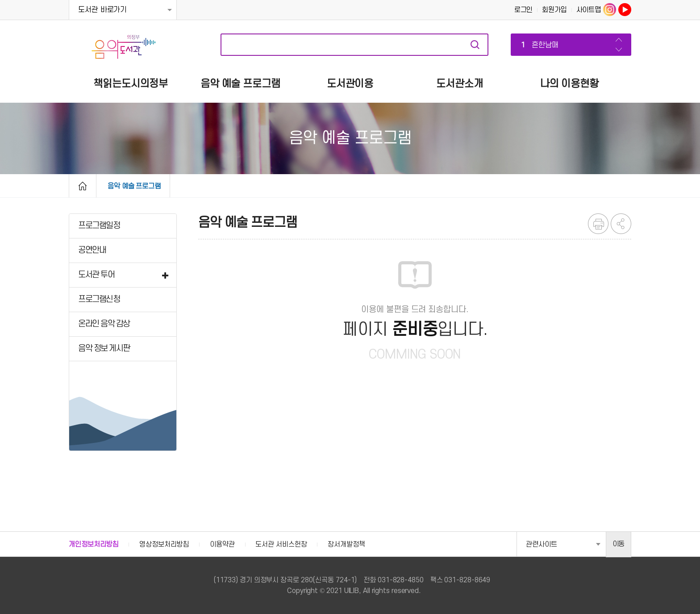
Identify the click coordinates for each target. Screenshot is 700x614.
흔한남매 (538, 45)
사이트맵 (589, 10)
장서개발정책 (346, 544)
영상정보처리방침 (164, 544)
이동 (619, 544)
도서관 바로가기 (102, 10)
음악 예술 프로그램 (134, 186)
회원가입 (554, 10)
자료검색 (475, 45)
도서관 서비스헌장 (281, 544)
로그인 (524, 10)
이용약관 (222, 544)
